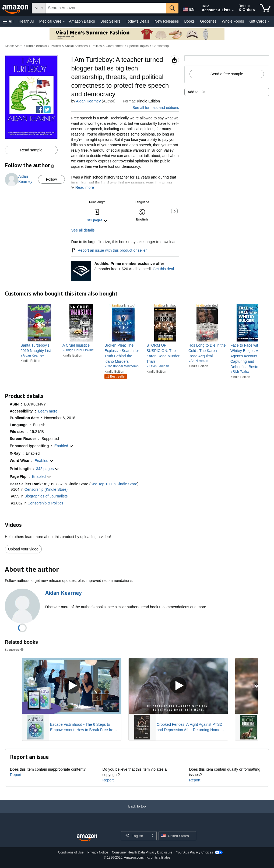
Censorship (161, 46)
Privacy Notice (98, 852)
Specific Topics (138, 46)
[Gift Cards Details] (269, 22)
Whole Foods (233, 21)
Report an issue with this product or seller (109, 250)
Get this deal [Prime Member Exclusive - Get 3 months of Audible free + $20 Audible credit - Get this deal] (164, 269)
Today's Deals (137, 21)
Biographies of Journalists (46, 496)
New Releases (167, 21)
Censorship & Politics (45, 503)
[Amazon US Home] (87, 838)
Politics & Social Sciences (69, 46)
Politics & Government (108, 46)
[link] (39, 348)
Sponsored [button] (15, 650)
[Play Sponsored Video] (72, 686)
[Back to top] (137, 812)
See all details (83, 230)
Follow (51, 179)
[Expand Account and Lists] (233, 10)
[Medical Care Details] (64, 22)
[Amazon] (16, 8)
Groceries (208, 21)
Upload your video (23, 549)
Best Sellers (110, 21)
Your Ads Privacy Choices (194, 852)
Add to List (196, 92)
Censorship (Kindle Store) (46, 489)
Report (16, 775)
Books (189, 21)
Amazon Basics (82, 21)
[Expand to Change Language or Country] (152, 836)
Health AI (26, 21)
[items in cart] (265, 8)
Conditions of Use (71, 852)
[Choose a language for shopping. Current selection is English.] (135, 836)
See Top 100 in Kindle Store (114, 484)
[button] (8, 21)
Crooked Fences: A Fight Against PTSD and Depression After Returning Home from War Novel (189, 727)
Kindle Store (14, 46)
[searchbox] (106, 8)
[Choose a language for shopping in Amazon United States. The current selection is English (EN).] (188, 8)
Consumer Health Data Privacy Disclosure (142, 852)
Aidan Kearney (88, 101)
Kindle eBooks (37, 46)
